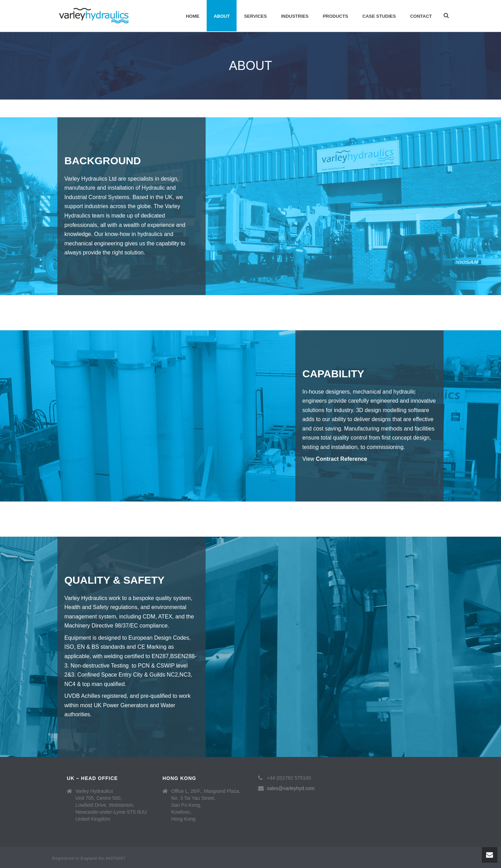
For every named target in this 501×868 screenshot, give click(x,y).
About (222, 16)
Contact (421, 16)
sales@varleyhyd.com (291, 788)
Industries (295, 16)
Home (193, 16)
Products (336, 16)
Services (255, 16)
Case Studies (379, 16)
